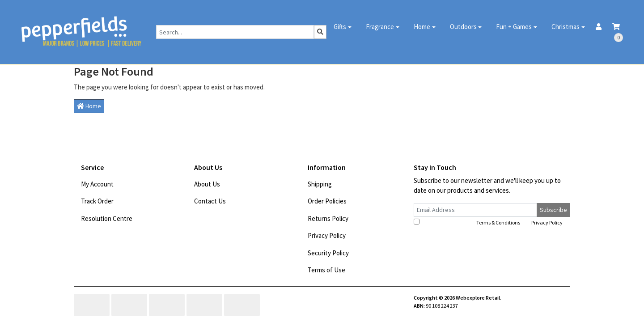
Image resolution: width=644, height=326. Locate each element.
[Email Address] (475, 210)
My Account (97, 184)
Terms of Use (326, 270)
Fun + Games (514, 27)
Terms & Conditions (498, 222)
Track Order (97, 201)
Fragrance (380, 27)
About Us (207, 184)
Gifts (340, 27)
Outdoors (463, 27)
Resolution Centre (107, 218)
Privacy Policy (327, 235)
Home (422, 27)
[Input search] (235, 32)
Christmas (566, 27)
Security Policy (328, 253)
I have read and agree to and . (489, 222)
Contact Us (210, 201)
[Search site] (320, 32)
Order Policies (327, 201)
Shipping (320, 184)
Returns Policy (328, 218)
